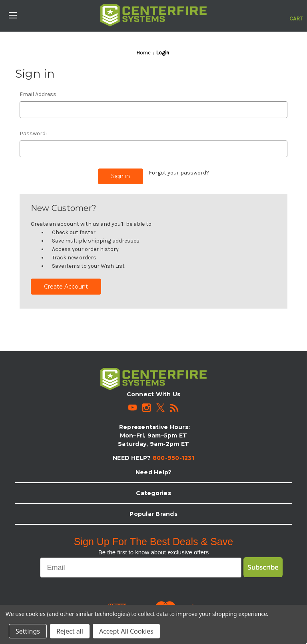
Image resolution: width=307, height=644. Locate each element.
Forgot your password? (179, 173)
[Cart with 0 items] (296, 14)
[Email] (141, 566)
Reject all (70, 631)
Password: (33, 133)
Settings (28, 631)
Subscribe (263, 566)
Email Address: (39, 94)
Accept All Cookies (126, 631)
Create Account (66, 285)
